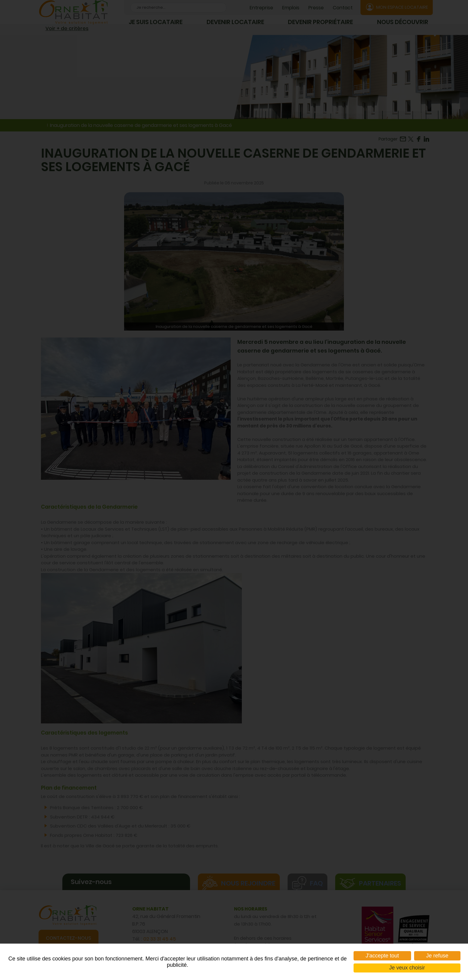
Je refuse (437, 956)
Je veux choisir (407, 968)
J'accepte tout (382, 956)
